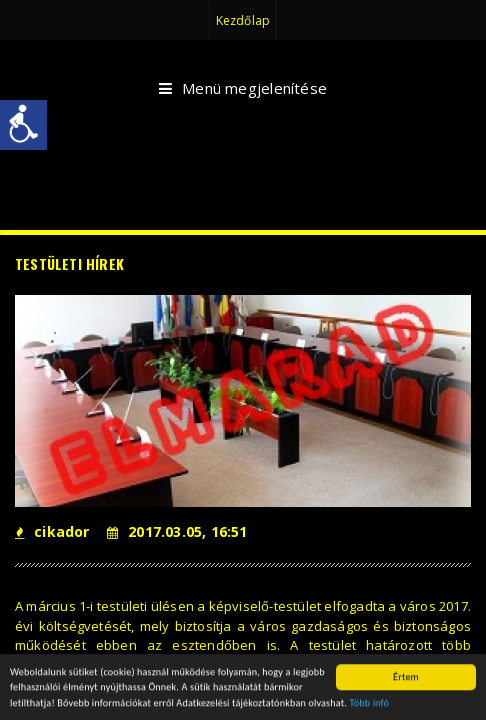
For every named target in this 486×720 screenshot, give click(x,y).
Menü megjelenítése (243, 89)
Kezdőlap (243, 20)
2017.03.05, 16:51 (177, 531)
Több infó (369, 703)
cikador (52, 531)
